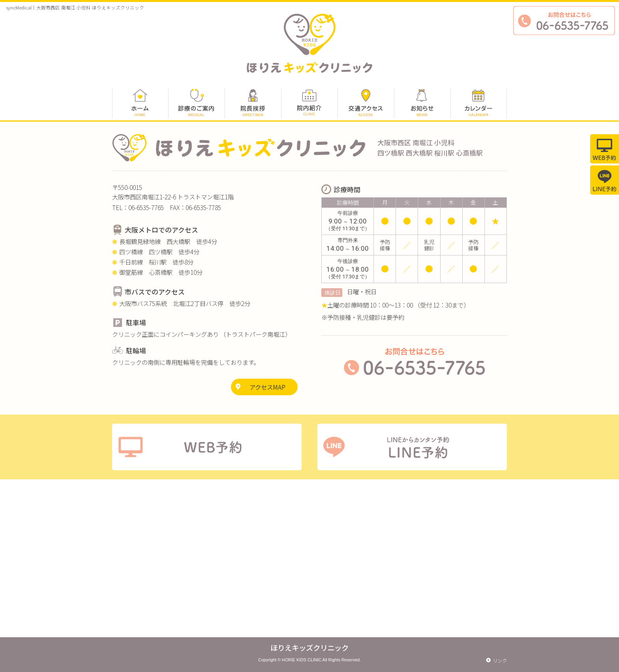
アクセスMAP (267, 387)
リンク (500, 661)
